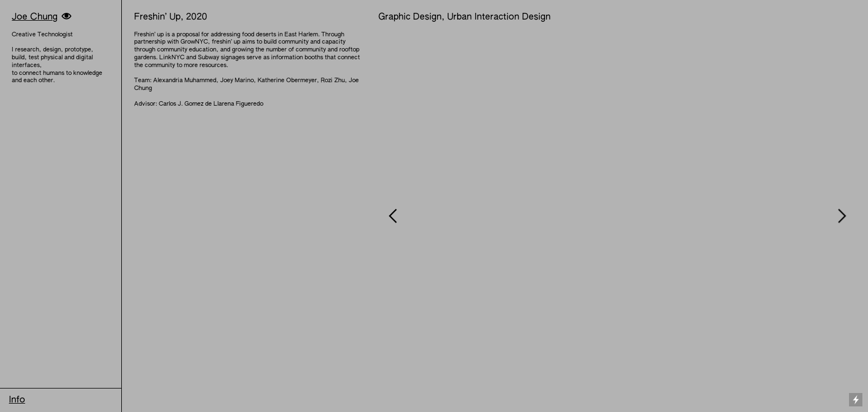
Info (17, 400)
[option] (617, 216)
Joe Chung (35, 17)
